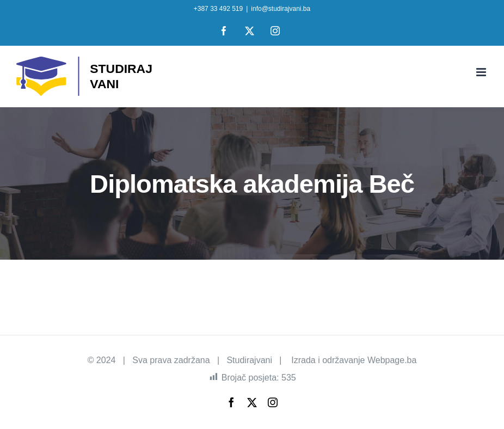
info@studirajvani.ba (281, 9)
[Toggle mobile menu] (482, 72)
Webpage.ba (392, 360)
